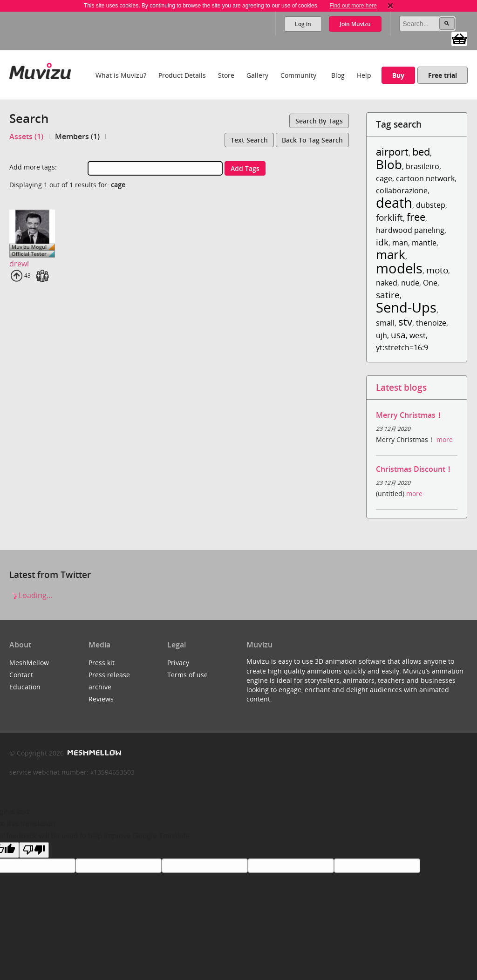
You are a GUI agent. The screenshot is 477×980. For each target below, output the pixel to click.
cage (384, 178)
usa (398, 335)
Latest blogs (401, 387)
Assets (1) (26, 136)
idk (382, 242)
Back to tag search (312, 140)
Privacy (178, 663)
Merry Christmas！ (409, 415)
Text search (249, 140)
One (430, 283)
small (385, 323)
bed (421, 152)
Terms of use (187, 675)
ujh (382, 335)
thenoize (431, 323)
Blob (389, 165)
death (394, 202)
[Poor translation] (34, 850)
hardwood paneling (410, 230)
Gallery (257, 75)
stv (405, 322)
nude (410, 283)
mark (391, 255)
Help (364, 75)
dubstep (431, 205)
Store (226, 75)
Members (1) (77, 136)
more (445, 439)
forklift (389, 217)
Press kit (102, 663)
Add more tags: (33, 167)
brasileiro (422, 166)
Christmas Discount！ (414, 469)
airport (392, 152)
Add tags (245, 168)
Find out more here (353, 6)
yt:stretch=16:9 (402, 347)
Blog (338, 75)
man (400, 243)
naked (387, 283)
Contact (21, 675)
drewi (19, 264)
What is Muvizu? (121, 75)
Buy (398, 75)
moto (437, 270)
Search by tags (319, 121)
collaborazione (402, 191)
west (418, 335)
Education (25, 687)
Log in (303, 24)
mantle (424, 243)
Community (298, 75)
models (399, 268)
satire (388, 295)
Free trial (443, 75)
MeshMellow (29, 663)
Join (355, 24)
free (416, 217)
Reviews (101, 699)
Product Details (182, 75)
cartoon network (425, 178)
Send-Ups (406, 307)
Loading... (31, 595)
